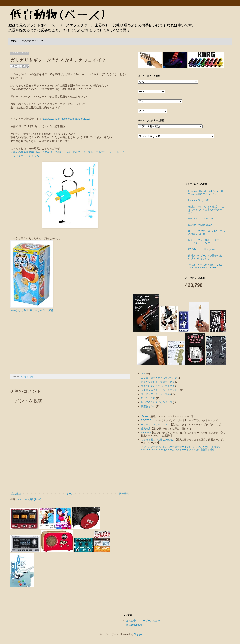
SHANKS (146, 433)
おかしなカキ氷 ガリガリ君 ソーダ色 (32, 310)
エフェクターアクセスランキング (159, 378)
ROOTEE (146, 420)
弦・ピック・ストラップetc (156, 394)
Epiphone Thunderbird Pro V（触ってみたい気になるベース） (207, 193)
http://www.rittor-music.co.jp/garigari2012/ (66, 119)
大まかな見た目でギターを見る (158, 382)
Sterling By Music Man (200, 225)
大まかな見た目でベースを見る (158, 386)
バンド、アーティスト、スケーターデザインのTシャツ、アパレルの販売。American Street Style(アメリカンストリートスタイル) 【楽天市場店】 (181, 448)
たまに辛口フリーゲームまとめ (143, 621)
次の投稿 (16, 494)
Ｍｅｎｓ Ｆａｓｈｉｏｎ (155, 425)
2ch (143, 374)
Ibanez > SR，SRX (198, 200)
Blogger (138, 634)
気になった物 (26, 376)
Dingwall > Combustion (200, 219)
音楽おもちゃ (148, 406)
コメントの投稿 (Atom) (29, 499)
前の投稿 (124, 494)
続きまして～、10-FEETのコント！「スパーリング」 (205, 242)
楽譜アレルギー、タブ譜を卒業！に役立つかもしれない (206, 257)
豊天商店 (146, 429)
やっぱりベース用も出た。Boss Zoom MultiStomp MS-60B (205, 266)
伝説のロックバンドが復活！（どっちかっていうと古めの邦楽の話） (206, 209)
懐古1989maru (134, 625)
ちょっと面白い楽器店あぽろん (158, 440)
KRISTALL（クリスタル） (202, 249)
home (14, 41)
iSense (145, 416)
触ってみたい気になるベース (157, 402)
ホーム (70, 494)
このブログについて (33, 41)
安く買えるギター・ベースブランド (160, 390)
